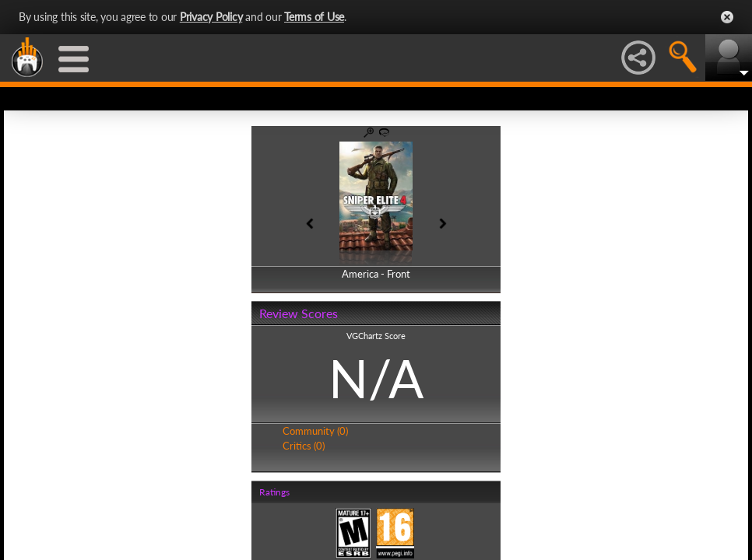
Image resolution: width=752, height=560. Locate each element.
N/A (376, 378)
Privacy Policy (211, 17)
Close (727, 17)
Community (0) (315, 431)
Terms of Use (314, 17)
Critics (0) (304, 446)
